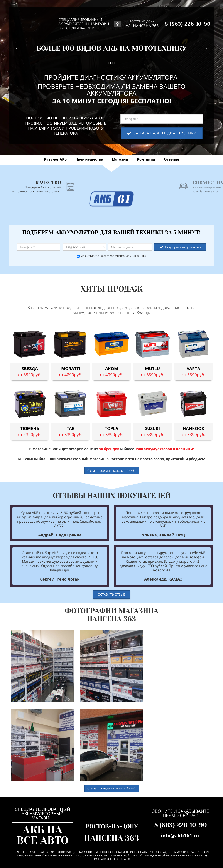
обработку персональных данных (125, 256)
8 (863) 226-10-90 (181, 825)
